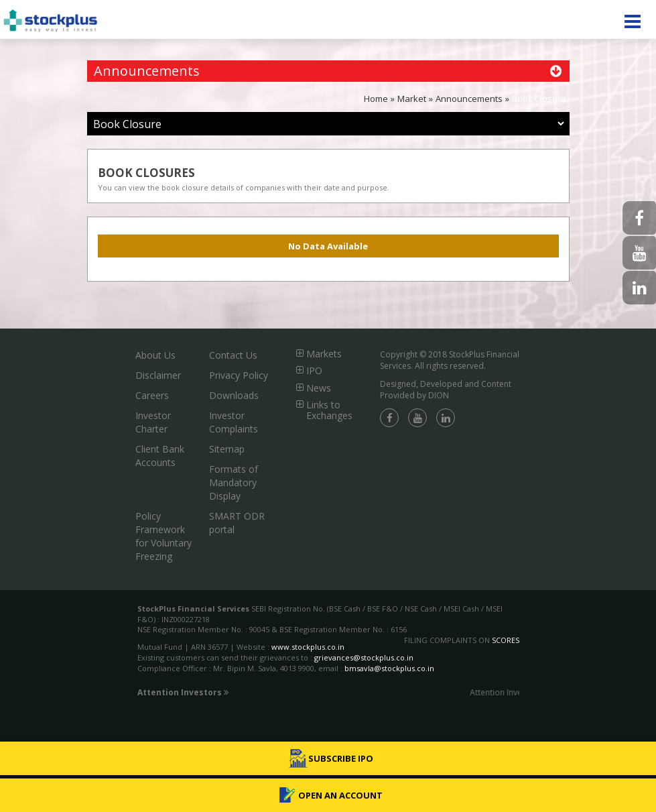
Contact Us (233, 355)
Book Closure (539, 99)
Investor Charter (153, 422)
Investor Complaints (234, 422)
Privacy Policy (239, 375)
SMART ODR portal (237, 523)
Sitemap (227, 449)
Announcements (469, 99)
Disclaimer (158, 375)
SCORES (506, 640)
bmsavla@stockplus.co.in (389, 668)
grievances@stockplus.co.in (364, 657)
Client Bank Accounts (160, 456)
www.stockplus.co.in (307, 647)
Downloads (234, 395)
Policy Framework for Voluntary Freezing (163, 536)
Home (376, 99)
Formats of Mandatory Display (234, 482)
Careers (152, 395)
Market (412, 99)
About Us (155, 355)
